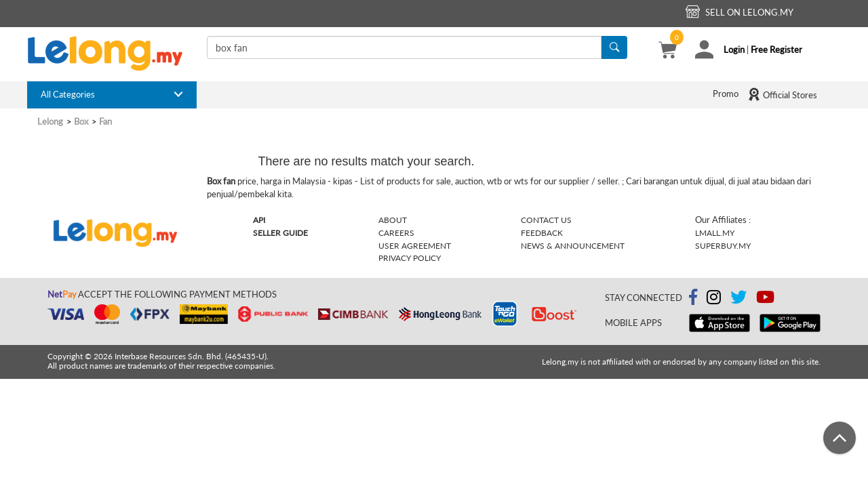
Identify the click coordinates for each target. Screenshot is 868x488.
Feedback (542, 233)
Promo (726, 94)
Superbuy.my (723, 246)
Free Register (776, 49)
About (393, 220)
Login (734, 49)
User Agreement (415, 246)
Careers (396, 233)
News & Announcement (573, 246)
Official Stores (782, 94)
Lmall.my (715, 233)
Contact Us (546, 220)
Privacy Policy (410, 258)
